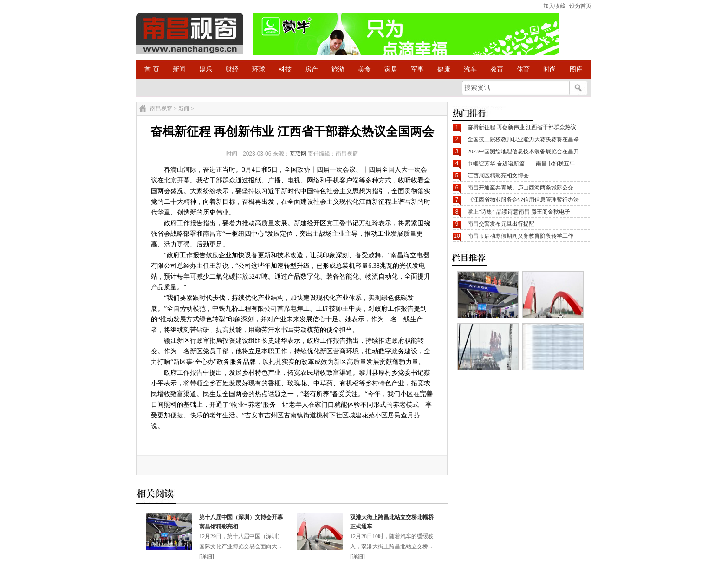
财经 (232, 69)
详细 (207, 557)
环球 (259, 69)
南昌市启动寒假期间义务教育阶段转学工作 (520, 236)
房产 (312, 69)
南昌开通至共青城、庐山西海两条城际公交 (520, 188)
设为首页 (580, 6)
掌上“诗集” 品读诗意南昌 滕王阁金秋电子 (519, 212)
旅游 (338, 69)
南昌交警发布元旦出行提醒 (501, 224)
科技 (285, 69)
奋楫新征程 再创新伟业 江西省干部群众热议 (522, 127)
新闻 (179, 69)
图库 (576, 69)
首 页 (152, 69)
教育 (497, 69)
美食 (364, 69)
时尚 (550, 69)
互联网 (298, 154)
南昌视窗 (161, 109)
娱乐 (206, 69)
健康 (444, 69)
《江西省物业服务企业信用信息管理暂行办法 (523, 200)
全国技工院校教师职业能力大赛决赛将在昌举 (523, 139)
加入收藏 (554, 6)
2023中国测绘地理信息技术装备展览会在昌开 (523, 151)
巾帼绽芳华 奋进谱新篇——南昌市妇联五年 (521, 163)
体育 (523, 69)
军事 (417, 69)
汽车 (470, 69)
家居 (391, 69)
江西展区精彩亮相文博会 (498, 176)
